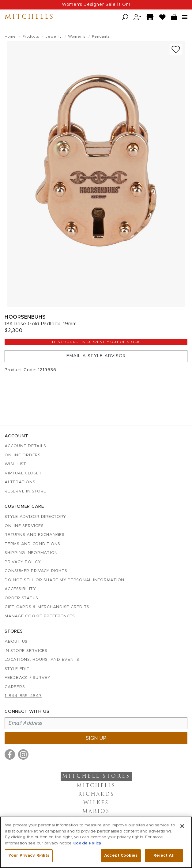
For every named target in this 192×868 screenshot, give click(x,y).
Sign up (96, 738)
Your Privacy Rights (29, 856)
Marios (96, 812)
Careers (15, 687)
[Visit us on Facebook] (10, 754)
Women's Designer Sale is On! (96, 5)
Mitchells (29, 17)
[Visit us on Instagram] (23, 754)
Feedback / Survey (28, 678)
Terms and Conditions (32, 544)
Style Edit (17, 669)
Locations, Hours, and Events (42, 660)
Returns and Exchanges (35, 535)
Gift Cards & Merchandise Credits (47, 607)
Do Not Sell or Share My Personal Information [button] (64, 580)
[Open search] (125, 17)
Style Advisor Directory (35, 517)
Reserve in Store (25, 491)
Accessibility (20, 589)
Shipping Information (31, 553)
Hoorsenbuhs (25, 317)
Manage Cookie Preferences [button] (40, 616)
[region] (96, 842)
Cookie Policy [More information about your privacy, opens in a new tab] (87, 843)
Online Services (24, 526)
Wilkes (96, 803)
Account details (25, 446)
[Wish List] (163, 17)
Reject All (164, 856)
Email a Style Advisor (96, 356)
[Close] (182, 826)
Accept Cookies (121, 856)
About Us (16, 642)
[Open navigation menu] (185, 17)
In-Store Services (26, 651)
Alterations (20, 482)
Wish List (15, 464)
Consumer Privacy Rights (36, 571)
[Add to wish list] (176, 49)
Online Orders (23, 455)
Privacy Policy (23, 562)
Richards (96, 795)
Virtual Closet (23, 473)
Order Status (21, 598)
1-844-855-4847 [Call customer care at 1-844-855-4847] (23, 696)
